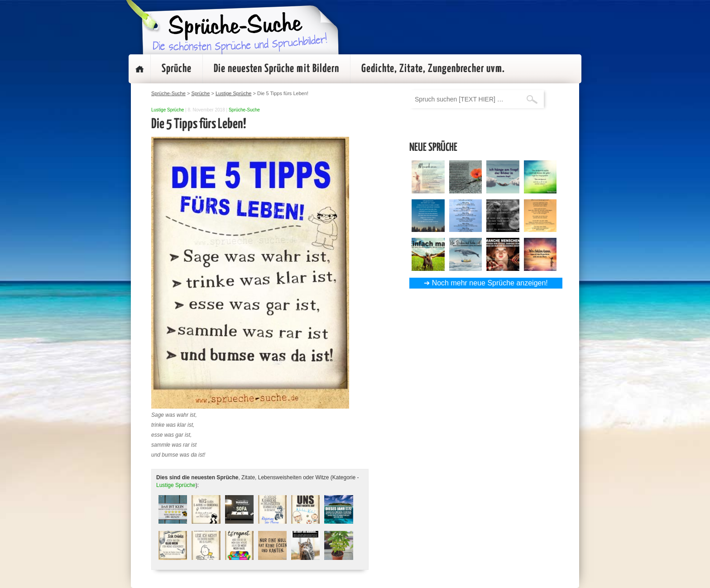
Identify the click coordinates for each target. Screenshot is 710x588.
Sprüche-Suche (244, 110)
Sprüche (177, 69)
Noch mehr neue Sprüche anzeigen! (490, 283)
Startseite (139, 69)
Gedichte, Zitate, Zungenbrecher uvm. (433, 69)
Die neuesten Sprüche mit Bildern (276, 69)
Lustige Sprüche (168, 110)
